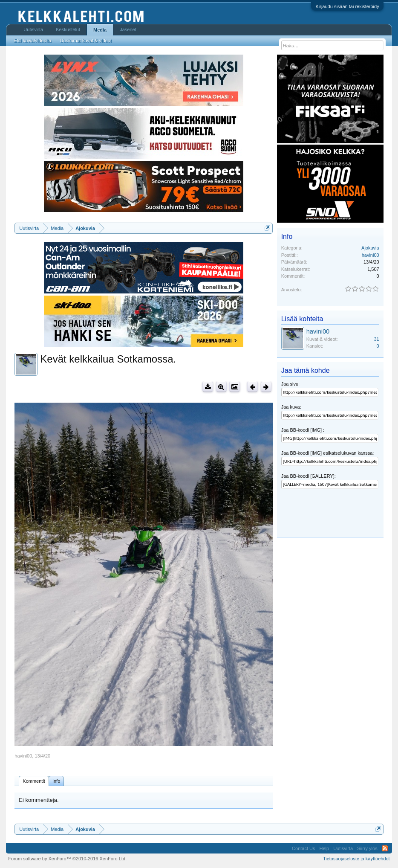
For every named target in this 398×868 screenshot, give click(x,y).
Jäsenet (128, 29)
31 (376, 339)
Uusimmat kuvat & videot (86, 41)
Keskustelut (68, 29)
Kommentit (34, 781)
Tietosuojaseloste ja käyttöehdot (356, 859)
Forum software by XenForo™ (67, 859)
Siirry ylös (367, 848)
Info (56, 781)
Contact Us (303, 848)
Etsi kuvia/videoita (32, 41)
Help (324, 848)
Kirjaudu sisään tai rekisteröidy (347, 6)
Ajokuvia (370, 248)
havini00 (23, 756)
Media (100, 30)
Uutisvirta (33, 29)
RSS (385, 848)
